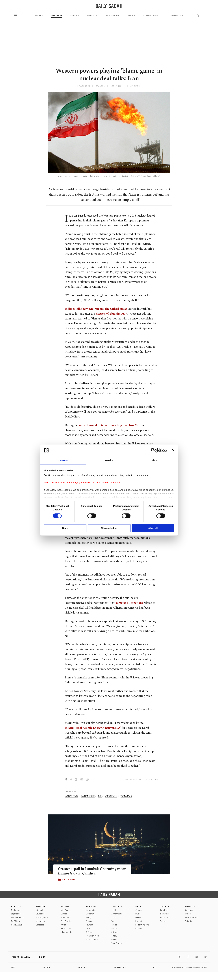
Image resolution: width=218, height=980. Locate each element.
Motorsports (166, 917)
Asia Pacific (113, 16)
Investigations (42, 917)
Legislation (16, 914)
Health (113, 910)
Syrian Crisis (151, 16)
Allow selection (109, 528)
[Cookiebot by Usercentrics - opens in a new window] (153, 450)
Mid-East (57, 16)
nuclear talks (71, 796)
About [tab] (155, 460)
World (39, 16)
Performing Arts (142, 925)
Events (138, 917)
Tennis (163, 921)
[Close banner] (173, 450)
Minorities (40, 921)
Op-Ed (188, 914)
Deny (65, 528)
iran (100, 796)
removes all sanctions (129, 603)
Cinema (139, 910)
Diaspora (40, 925)
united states (111, 796)
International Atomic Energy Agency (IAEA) (93, 728)
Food (113, 921)
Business (91, 906)
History (114, 936)
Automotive (91, 910)
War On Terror (18, 917)
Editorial (189, 921)
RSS (155, 967)
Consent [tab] (63, 460)
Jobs (13, 967)
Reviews (139, 928)
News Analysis (17, 925)
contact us (120, 967)
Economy (90, 914)
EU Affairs (15, 921)
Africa (131, 16)
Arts (138, 906)
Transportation (92, 936)
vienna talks (126, 796)
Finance (89, 921)
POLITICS (16, 906)
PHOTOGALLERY (69, 880)
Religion (114, 932)
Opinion (190, 906)
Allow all (153, 528)
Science (114, 928)
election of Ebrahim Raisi (111, 314)
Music (138, 914)
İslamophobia (67, 932)
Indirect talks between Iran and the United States (96, 309)
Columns (189, 910)
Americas (92, 16)
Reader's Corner (192, 917)
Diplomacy (16, 910)
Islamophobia (175, 16)
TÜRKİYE (41, 906)
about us (82, 967)
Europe (75, 16)
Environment (116, 914)
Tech (88, 928)
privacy (46, 967)
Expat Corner (116, 943)
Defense (89, 932)
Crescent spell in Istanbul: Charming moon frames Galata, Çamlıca (88, 871)
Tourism (89, 925)
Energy (89, 917)
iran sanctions (88, 796)
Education (40, 914)
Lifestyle (116, 906)
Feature (114, 939)
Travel (113, 917)
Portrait (139, 921)
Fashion (114, 925)
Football (164, 910)
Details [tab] (109, 460)
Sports (165, 906)
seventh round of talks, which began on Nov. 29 (108, 425)
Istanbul (39, 910)
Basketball (165, 914)
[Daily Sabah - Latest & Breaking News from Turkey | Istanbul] (109, 6)
